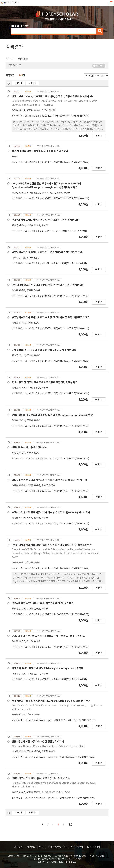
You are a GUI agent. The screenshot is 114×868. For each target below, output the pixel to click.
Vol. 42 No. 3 (31, 459)
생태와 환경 (17, 116)
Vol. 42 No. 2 (31, 568)
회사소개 (18, 847)
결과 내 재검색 (22, 26)
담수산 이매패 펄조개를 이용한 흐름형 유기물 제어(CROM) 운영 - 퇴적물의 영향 (52, 545)
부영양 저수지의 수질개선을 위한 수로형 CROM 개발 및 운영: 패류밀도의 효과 (51, 317)
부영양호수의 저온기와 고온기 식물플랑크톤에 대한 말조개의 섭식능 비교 (48, 636)
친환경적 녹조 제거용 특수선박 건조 (29, 448)
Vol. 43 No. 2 (31, 361)
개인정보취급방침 (35, 847)
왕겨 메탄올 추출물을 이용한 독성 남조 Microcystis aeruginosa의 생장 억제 (51, 701)
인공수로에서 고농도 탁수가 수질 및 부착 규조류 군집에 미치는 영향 (45, 220)
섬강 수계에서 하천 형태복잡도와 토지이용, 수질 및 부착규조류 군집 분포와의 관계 (53, 97)
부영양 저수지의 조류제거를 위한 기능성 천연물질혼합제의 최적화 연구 (47, 252)
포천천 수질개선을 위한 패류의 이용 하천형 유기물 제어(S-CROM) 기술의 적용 (51, 513)
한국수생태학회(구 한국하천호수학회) (71, 116)
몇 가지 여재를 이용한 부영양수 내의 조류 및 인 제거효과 (40, 151)
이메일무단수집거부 (57, 847)
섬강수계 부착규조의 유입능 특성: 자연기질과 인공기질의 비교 (43, 603)
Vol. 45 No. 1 (31, 116)
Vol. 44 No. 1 (31, 231)
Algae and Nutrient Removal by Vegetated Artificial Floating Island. (49, 746)
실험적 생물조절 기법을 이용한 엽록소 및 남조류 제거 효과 (41, 779)
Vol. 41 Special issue (35, 720)
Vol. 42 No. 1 (31, 614)
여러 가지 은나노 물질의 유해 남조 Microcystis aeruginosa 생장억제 (47, 668)
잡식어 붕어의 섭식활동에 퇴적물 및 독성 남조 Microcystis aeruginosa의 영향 (52, 415)
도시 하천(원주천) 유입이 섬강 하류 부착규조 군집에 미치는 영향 (44, 350)
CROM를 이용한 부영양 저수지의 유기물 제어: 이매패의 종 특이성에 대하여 (49, 480)
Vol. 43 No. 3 (31, 296)
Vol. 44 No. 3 (31, 198)
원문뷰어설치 (77, 847)
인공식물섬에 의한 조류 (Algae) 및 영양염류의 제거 (38, 742)
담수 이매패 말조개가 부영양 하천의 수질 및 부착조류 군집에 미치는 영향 (48, 285)
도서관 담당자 (93, 847)
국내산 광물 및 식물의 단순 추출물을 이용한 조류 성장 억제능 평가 (45, 383)
